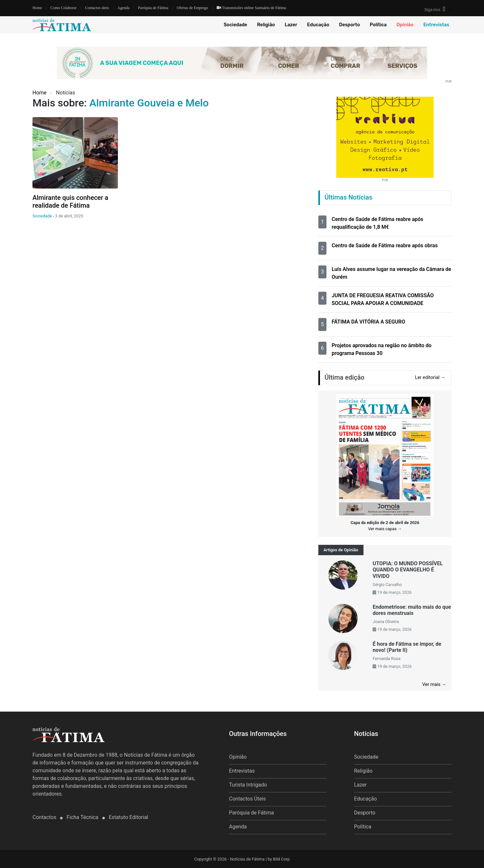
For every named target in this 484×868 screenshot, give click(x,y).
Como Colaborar (63, 8)
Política (378, 25)
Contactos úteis (97, 8)
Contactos (45, 817)
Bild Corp (281, 859)
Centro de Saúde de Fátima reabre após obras (385, 245)
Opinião (405, 25)
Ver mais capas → (385, 529)
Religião (266, 25)
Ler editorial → (430, 378)
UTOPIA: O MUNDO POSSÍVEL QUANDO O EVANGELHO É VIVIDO (408, 570)
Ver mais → (434, 685)
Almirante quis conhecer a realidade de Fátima (70, 202)
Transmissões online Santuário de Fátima (251, 8)
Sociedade (236, 25)
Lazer (291, 25)
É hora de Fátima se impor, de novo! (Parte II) (407, 647)
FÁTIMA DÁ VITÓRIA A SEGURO (368, 322)
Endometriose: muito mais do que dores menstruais (412, 610)
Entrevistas (436, 25)
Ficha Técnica (83, 817)
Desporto (350, 25)
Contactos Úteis (247, 799)
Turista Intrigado (248, 785)
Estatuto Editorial (128, 817)
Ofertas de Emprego (192, 8)
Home (37, 8)
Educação (318, 25)
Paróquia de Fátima (153, 8)
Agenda (123, 8)
